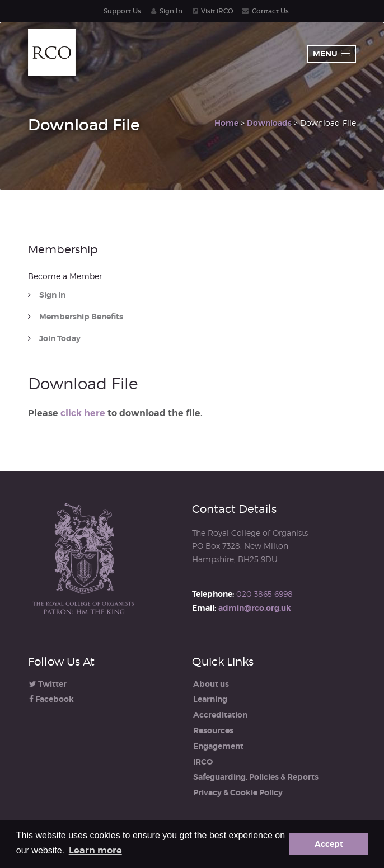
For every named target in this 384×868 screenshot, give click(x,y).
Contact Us (270, 11)
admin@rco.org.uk (255, 608)
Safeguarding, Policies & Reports (256, 777)
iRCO (203, 762)
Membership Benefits (81, 317)
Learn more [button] (95, 850)
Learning (210, 699)
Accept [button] (329, 844)
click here (83, 413)
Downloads (269, 123)
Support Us (122, 11)
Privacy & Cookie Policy (238, 792)
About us (211, 684)
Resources (213, 730)
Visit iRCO (217, 11)
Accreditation (220, 715)
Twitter (48, 684)
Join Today (60, 339)
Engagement (218, 746)
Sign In (171, 11)
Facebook (51, 699)
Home (226, 123)
